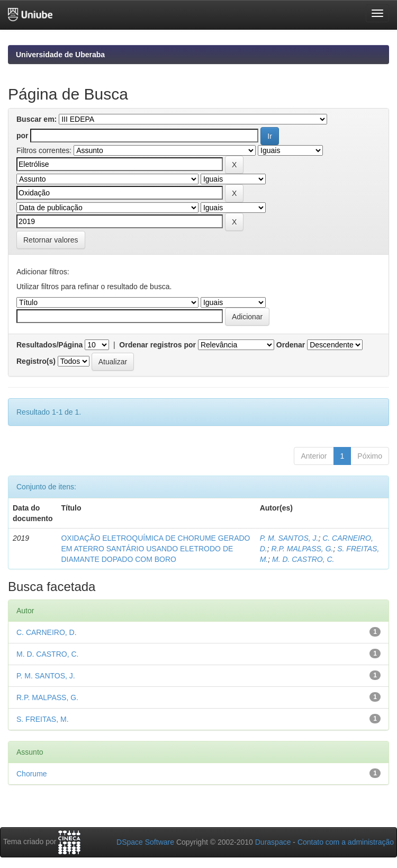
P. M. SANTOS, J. (289, 538)
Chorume (32, 774)
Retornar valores (51, 240)
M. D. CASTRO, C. (303, 559)
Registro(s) (36, 361)
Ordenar (291, 345)
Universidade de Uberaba (60, 55)
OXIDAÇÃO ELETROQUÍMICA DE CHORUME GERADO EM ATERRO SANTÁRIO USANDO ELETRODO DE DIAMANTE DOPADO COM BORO (155, 549)
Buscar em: (37, 119)
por (22, 136)
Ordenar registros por (157, 345)
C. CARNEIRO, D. (47, 632)
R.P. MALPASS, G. (302, 549)
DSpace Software (145, 842)
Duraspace (273, 842)
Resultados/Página (49, 345)
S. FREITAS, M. (43, 719)
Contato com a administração (346, 842)
